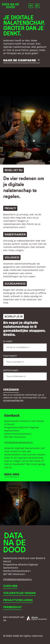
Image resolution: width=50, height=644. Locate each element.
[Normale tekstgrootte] (37, 6)
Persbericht (13, 607)
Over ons (10, 586)
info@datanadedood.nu (19, 442)
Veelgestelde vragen (19, 593)
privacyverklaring (13, 400)
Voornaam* (10, 356)
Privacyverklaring (18, 600)
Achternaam (11, 370)
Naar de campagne (20, 60)
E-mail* (8, 341)
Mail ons (12, 474)
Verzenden (11, 390)
